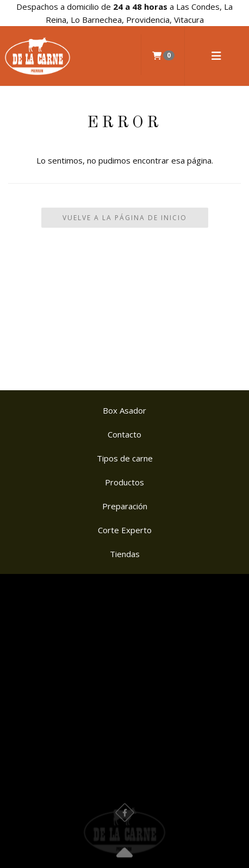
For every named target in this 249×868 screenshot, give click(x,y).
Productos (124, 482)
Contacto (124, 434)
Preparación (125, 506)
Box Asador (124, 410)
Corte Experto (125, 530)
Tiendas (125, 554)
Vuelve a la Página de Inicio (125, 218)
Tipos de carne (125, 458)
